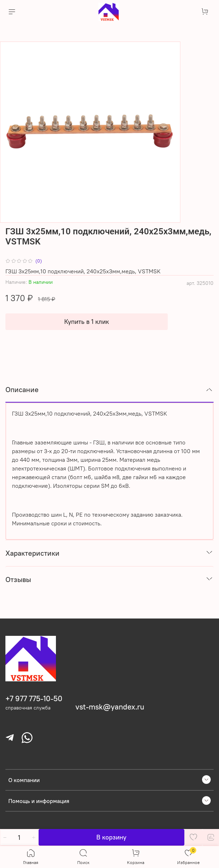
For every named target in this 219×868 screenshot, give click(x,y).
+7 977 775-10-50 (34, 698)
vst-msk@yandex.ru (110, 707)
